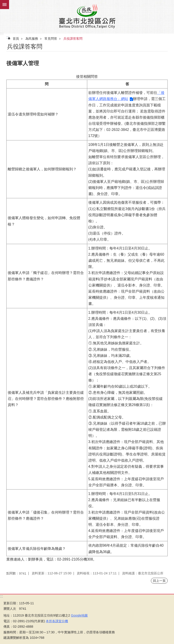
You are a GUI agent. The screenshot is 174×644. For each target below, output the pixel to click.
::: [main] (8, 37)
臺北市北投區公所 (87, 16)
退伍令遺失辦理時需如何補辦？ (33, 114)
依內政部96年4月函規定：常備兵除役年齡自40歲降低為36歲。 (126, 549)
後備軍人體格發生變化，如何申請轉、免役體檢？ (44, 221)
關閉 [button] (5, 5)
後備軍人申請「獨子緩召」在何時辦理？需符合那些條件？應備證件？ (46, 276)
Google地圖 (79, 615)
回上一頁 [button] (159, 581)
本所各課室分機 (57, 621)
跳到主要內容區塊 (2, 2)
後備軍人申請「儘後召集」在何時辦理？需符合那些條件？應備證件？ (46, 515)
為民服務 (32, 39)
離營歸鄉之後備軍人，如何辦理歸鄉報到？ (42, 169)
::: (2, 34)
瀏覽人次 (10, 609)
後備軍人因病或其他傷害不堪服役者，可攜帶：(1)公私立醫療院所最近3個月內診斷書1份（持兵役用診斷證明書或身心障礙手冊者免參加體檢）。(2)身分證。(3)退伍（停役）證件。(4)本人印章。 (127, 221)
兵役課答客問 (73, 39)
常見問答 (51, 39)
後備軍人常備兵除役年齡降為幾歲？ (37, 549)
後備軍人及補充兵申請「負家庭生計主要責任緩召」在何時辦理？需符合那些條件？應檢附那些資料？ (46, 399)
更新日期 (10, 603)
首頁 (16, 39)
